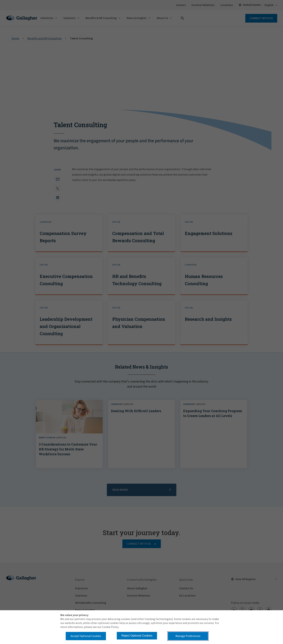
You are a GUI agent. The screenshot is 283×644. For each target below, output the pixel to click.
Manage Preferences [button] (188, 636)
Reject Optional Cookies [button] (137, 636)
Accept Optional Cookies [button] (86, 636)
